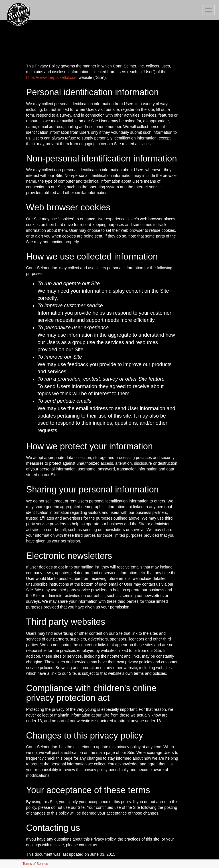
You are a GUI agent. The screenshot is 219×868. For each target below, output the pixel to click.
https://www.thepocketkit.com (52, 77)
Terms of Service (35, 864)
